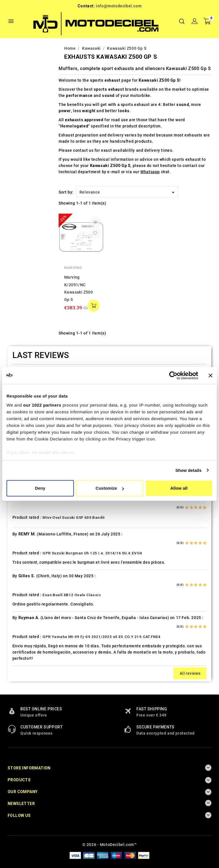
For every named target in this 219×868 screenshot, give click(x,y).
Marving (73, 268)
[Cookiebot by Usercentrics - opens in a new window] (173, 376)
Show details (189, 470)
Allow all (179, 488)
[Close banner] (211, 376)
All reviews (190, 673)
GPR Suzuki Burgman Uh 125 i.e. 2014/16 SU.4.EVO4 (92, 553)
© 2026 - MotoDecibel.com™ (110, 845)
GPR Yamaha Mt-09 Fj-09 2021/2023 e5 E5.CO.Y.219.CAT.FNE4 (101, 637)
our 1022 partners (42, 405)
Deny (40, 488)
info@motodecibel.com (119, 6)
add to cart (94, 306)
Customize (110, 488)
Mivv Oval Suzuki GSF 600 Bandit (73, 517)
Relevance (128, 192)
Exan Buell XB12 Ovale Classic (72, 595)
